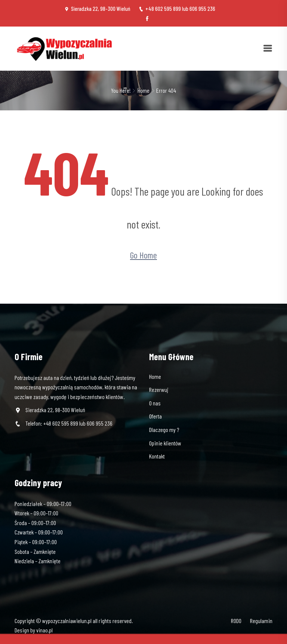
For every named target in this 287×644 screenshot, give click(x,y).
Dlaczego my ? (164, 430)
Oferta (155, 416)
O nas (155, 403)
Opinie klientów (165, 443)
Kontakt (157, 456)
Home (143, 90)
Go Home (143, 255)
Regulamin (261, 621)
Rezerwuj (159, 390)
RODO (236, 621)
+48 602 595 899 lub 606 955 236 (177, 9)
